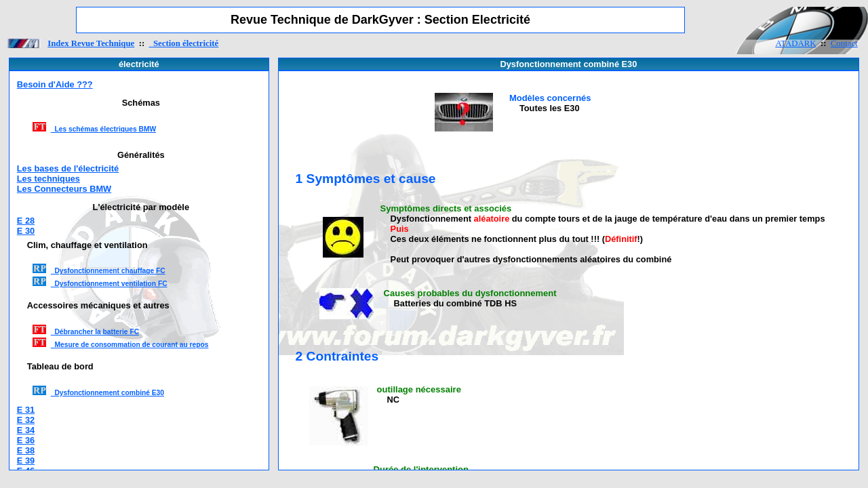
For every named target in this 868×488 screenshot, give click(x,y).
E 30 (26, 231)
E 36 (26, 440)
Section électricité (184, 43)
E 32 (26, 420)
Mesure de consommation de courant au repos (130, 345)
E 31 (26, 410)
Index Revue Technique (91, 43)
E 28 (26, 221)
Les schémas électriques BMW (103, 129)
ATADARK (795, 43)
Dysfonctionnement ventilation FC (109, 284)
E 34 (26, 430)
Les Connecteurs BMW (64, 189)
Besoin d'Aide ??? (55, 84)
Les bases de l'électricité (68, 168)
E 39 (26, 461)
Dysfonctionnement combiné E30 (107, 393)
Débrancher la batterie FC (95, 332)
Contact (844, 43)
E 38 (26, 450)
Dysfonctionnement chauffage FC (108, 271)
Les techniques (48, 179)
